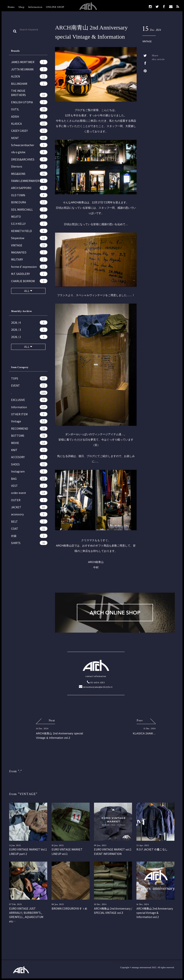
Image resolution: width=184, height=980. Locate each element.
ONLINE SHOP (55, 7)
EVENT (29, 385)
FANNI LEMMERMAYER (29, 181)
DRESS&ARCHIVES (29, 159)
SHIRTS (29, 543)
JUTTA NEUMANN (29, 69)
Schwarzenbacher (29, 145)
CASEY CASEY (29, 131)
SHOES (29, 464)
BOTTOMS (29, 436)
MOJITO (29, 217)
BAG (29, 479)
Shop (21, 7)
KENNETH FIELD (29, 231)
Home (11, 7)
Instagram (29, 471)
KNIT (29, 450)
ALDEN (29, 76)
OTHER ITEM (29, 414)
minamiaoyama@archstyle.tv (96, 687)
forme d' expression (29, 267)
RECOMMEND (29, 428)
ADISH (29, 116)
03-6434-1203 (96, 683)
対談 (29, 536)
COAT (29, 529)
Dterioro (29, 166)
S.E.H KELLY (29, 224)
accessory (29, 514)
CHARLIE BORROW (29, 281)
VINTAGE (29, 245)
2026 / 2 (29, 337)
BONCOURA (29, 202)
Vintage (29, 421)
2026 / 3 (29, 330)
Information (35, 7)
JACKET (29, 507)
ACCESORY (29, 457)
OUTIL (29, 109)
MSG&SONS (29, 174)
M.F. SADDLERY (29, 274)
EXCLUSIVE (29, 400)
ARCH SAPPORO (29, 188)
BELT (29, 521)
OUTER (29, 500)
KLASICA (29, 124)
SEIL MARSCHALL (29, 209)
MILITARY (29, 259)
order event (29, 493)
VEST (29, 486)
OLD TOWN (29, 195)
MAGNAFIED (29, 252)
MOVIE (29, 443)
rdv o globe (29, 152)
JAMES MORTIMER (29, 62)
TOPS (29, 378)
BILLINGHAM (29, 84)
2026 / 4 (29, 323)
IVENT (29, 138)
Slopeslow (29, 238)
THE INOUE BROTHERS (29, 93)
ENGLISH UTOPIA (29, 102)
